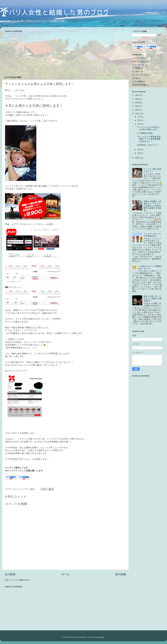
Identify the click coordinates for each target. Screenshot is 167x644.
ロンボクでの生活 (140, 75)
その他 (135, 78)
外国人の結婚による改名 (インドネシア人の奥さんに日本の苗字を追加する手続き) (152, 206)
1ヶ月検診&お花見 (145, 133)
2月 (139, 153)
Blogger (101, 637)
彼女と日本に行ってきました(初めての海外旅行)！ (153, 299)
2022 (137, 95)
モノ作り (136, 72)
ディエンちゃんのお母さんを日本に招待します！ (149, 128)
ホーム (65, 574)
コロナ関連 (137, 82)
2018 (137, 110)
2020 (137, 103)
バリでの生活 (138, 58)
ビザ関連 (136, 68)
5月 (139, 120)
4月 (139, 124)
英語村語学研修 (139, 85)
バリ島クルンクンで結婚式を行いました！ (150, 267)
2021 (137, 99)
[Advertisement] (65, 53)
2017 (137, 114)
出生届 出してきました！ (148, 145)
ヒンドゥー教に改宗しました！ (152, 170)
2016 (137, 158)
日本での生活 (138, 62)
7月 (139, 117)
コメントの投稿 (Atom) (20, 580)
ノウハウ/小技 (138, 65)
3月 (139, 150)
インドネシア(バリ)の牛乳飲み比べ (152, 235)
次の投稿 (10, 574)
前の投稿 (121, 574)
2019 (137, 106)
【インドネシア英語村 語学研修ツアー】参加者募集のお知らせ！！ (149, 139)
